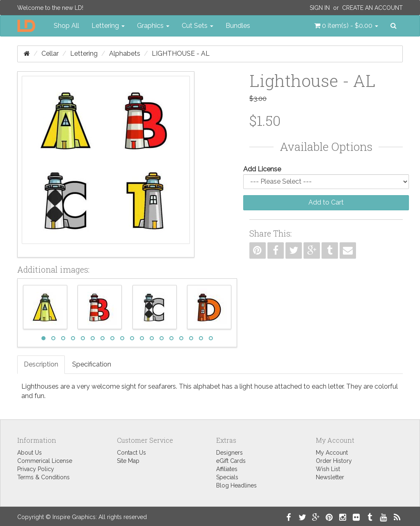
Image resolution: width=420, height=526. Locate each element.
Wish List (328, 469)
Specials (227, 477)
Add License (262, 169)
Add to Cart (326, 202)
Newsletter (330, 477)
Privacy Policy (36, 469)
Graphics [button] (153, 26)
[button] (346, 26)
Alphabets (125, 54)
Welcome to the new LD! (50, 8)
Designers (229, 453)
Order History (334, 461)
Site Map (128, 461)
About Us (30, 453)
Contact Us (131, 453)
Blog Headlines (236, 485)
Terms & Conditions (43, 477)
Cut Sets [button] (197, 26)
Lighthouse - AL (181, 54)
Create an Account (372, 8)
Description (41, 364)
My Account (332, 453)
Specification (92, 364)
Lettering (84, 54)
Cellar (50, 54)
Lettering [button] (108, 26)
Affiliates (227, 469)
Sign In (320, 8)
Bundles (238, 26)
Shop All (66, 26)
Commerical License (45, 461)
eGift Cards (231, 461)
